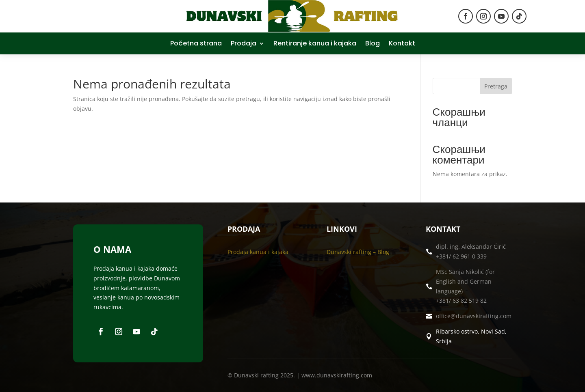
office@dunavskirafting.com (474, 316)
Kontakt (402, 44)
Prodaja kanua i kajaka (258, 252)
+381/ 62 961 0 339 (461, 256)
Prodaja (244, 44)
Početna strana (196, 44)
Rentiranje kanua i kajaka (315, 44)
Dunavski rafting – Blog (358, 252)
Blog (373, 44)
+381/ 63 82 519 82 (461, 300)
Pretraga (496, 86)
